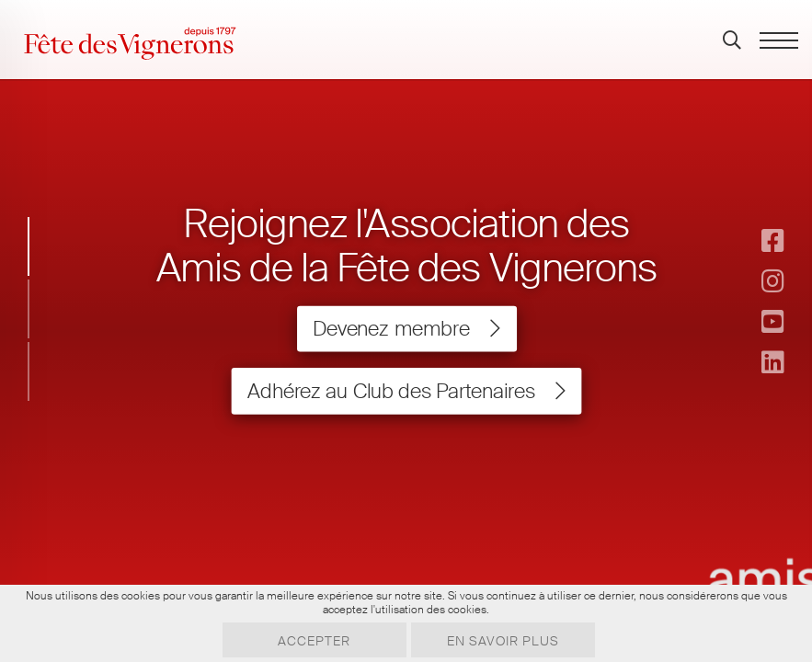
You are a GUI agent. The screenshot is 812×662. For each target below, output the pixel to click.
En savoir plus (503, 641)
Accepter (314, 641)
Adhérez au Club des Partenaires (406, 391)
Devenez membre (406, 329)
